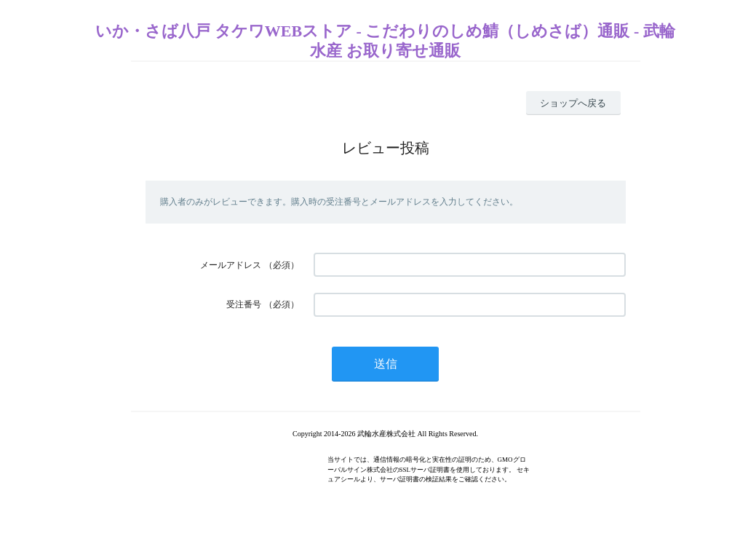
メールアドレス (231, 265)
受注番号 (244, 304)
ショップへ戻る (573, 103)
